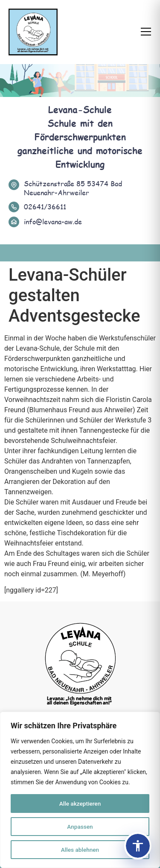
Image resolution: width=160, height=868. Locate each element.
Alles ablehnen (80, 850)
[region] (80, 790)
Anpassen (80, 827)
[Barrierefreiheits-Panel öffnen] (138, 846)
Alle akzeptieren (80, 803)
